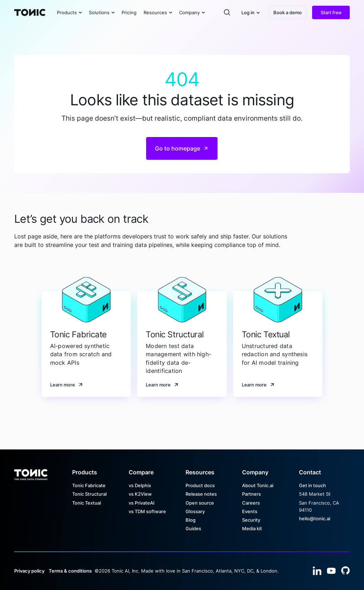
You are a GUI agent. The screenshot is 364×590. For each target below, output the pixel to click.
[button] (69, 12)
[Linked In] (317, 571)
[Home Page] (30, 12)
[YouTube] (331, 571)
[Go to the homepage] (31, 472)
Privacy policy (29, 571)
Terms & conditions (70, 571)
